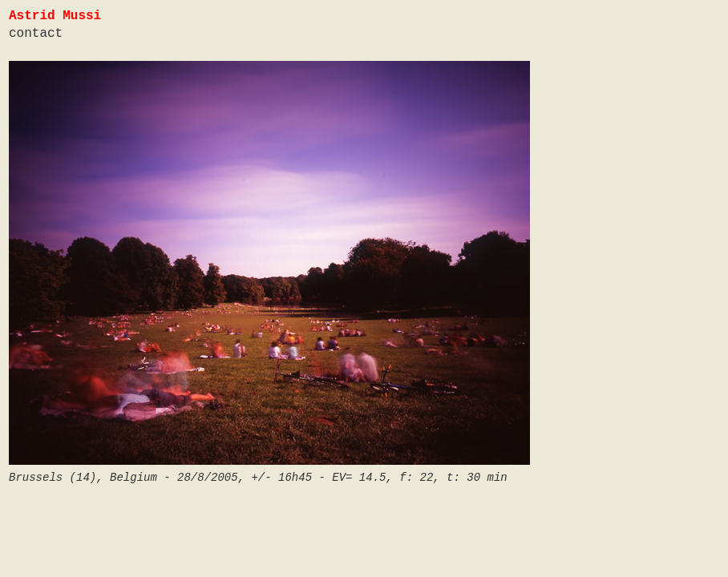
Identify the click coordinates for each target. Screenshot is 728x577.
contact (36, 34)
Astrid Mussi (55, 16)
